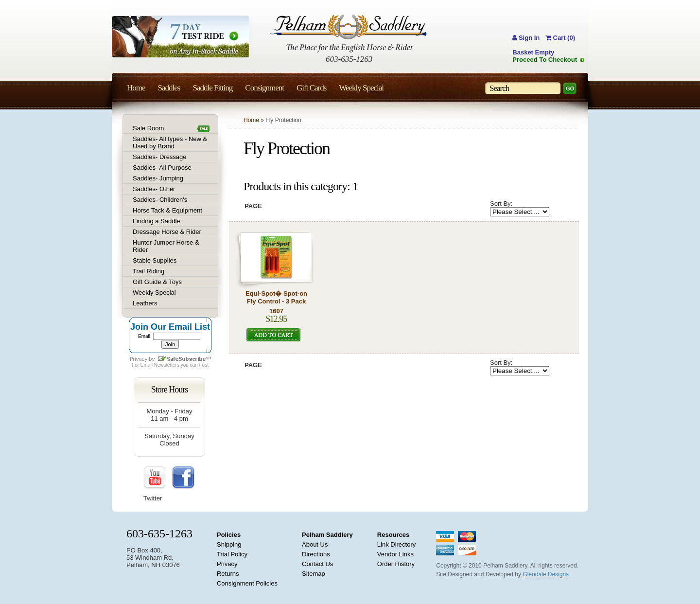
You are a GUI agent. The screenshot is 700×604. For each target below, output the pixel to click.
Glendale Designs (546, 574)
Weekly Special (154, 293)
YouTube (155, 478)
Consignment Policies (247, 583)
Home (251, 120)
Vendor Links (395, 554)
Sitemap (314, 574)
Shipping (229, 544)
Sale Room (148, 128)
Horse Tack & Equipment (167, 210)
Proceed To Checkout (545, 60)
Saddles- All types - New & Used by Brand (170, 142)
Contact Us (317, 564)
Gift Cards (311, 88)
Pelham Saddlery (327, 535)
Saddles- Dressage (160, 157)
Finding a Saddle (157, 221)
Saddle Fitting (212, 88)
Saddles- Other (154, 189)
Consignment (264, 88)
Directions (316, 554)
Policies (229, 535)
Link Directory (396, 544)
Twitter (153, 498)
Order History (396, 564)
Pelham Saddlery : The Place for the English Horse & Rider (348, 33)
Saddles (169, 88)
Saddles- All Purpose (162, 168)
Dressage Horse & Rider (167, 232)
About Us (315, 544)
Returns (228, 574)
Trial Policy (232, 554)
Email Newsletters (160, 365)
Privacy (227, 564)
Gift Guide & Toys (157, 282)
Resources (393, 535)
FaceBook (183, 478)
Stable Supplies (155, 260)
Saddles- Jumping (158, 178)
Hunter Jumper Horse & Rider (166, 246)
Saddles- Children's (160, 200)
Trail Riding (149, 271)
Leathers (145, 303)
